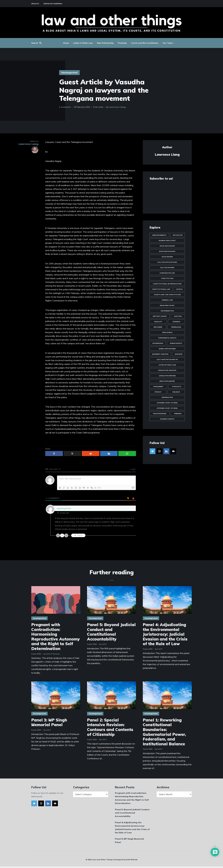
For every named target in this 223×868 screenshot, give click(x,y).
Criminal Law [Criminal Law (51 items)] (167, 300)
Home (66, 43)
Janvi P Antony (53, 654)
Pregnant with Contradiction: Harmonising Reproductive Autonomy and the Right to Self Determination (56, 637)
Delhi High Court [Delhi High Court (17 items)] (167, 305)
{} (95, 488)
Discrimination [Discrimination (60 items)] (167, 311)
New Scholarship (105, 43)
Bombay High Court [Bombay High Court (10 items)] (167, 241)
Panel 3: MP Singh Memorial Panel (49, 722)
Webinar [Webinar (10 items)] (178, 414)
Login (133, 469)
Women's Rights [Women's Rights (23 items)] (167, 419)
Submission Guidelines (53, 3)
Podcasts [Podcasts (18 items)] (177, 387)
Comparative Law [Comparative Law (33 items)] (167, 273)
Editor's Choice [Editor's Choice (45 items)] (160, 316)
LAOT (104, 644)
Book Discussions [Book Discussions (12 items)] (167, 251)
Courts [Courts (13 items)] (179, 289)
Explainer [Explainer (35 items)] (158, 327)
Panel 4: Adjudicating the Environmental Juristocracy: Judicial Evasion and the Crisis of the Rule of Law (165, 634)
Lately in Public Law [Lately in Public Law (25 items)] (167, 365)
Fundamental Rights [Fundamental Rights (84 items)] (167, 338)
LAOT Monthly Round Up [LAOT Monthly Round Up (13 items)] (167, 360)
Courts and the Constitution (145, 43)
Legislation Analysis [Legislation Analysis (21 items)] (167, 370)
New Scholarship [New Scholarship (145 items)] (167, 381)
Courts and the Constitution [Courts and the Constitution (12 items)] (167, 295)
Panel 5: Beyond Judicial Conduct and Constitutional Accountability (111, 632)
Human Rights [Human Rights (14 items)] (176, 343)
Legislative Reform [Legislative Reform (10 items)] (167, 376)
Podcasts (122, 43)
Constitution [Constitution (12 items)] (167, 278)
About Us (35, 3)
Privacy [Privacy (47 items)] (158, 392)
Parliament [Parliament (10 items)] (158, 387)
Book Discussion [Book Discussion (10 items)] (167, 246)
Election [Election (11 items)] (178, 316)
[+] (99, 488)
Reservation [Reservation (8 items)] (167, 397)
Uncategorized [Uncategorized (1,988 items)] (160, 414)
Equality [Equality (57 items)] (158, 322)
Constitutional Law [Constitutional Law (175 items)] (161, 289)
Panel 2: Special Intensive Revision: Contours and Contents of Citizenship (110, 727)
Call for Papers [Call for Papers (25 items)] (167, 268)
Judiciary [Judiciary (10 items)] (179, 354)
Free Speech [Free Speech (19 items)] (167, 332)
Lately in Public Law (83, 43)
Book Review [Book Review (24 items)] (167, 257)
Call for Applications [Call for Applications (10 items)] (167, 262)
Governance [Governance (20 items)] (158, 343)
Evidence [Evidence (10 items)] (176, 322)
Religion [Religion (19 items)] (176, 392)
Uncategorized (69, 73)
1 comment (65, 107)
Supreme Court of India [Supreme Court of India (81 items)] (167, 403)
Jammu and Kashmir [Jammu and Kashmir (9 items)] (167, 349)
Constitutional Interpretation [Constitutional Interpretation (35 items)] (167, 284)
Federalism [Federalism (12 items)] (176, 327)
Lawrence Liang (117, 107)
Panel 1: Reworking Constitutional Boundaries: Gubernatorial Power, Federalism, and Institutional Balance (164, 732)
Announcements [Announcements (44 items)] (159, 235)
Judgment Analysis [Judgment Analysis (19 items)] (160, 354)
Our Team (168, 43)
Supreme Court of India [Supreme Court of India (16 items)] (167, 408)
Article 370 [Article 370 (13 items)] (178, 235)
